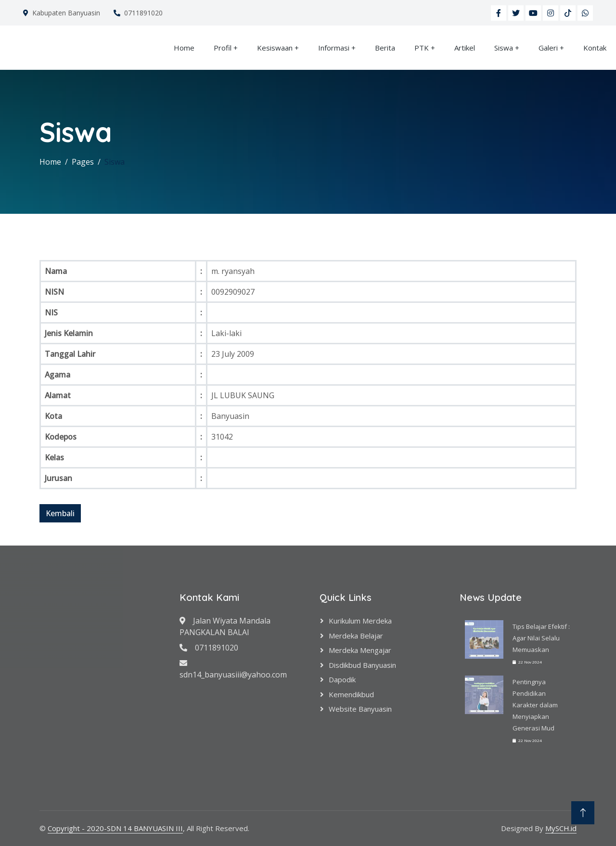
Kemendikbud (351, 694)
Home (184, 48)
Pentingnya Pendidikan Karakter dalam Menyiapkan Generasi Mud (535, 705)
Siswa (504, 48)
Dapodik (342, 679)
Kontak (595, 48)
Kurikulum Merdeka (360, 621)
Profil (223, 48)
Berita (385, 48)
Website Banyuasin (360, 709)
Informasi (334, 48)
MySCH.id (561, 828)
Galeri (548, 48)
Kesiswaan (275, 48)
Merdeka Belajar (356, 636)
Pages (83, 162)
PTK (422, 48)
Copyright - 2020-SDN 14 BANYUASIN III (115, 828)
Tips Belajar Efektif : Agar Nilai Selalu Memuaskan (541, 638)
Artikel (465, 48)
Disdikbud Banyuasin (362, 665)
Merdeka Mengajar (360, 650)
